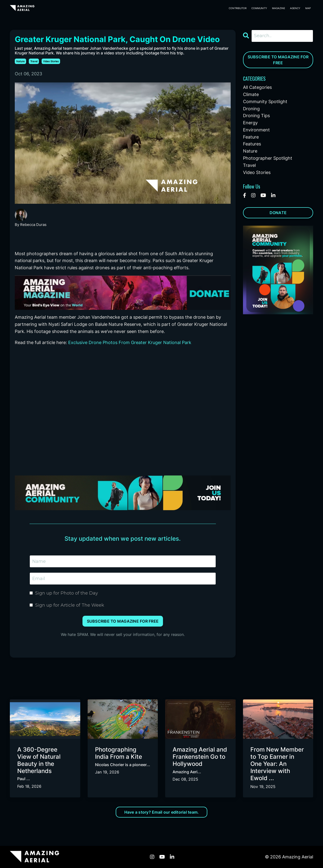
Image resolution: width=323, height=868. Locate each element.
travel (34, 61)
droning (251, 109)
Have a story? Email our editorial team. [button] (162, 812)
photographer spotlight (268, 158)
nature (20, 61)
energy (250, 123)
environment (256, 130)
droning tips (256, 116)
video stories (51, 61)
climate (251, 94)
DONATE (278, 213)
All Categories (257, 87)
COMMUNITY (259, 8)
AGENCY (295, 8)
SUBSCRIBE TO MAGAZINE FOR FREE (278, 60)
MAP (308, 8)
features (252, 144)
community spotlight (265, 102)
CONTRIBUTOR (238, 8)
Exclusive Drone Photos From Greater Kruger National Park (130, 342)
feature (251, 137)
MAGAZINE (279, 8)
